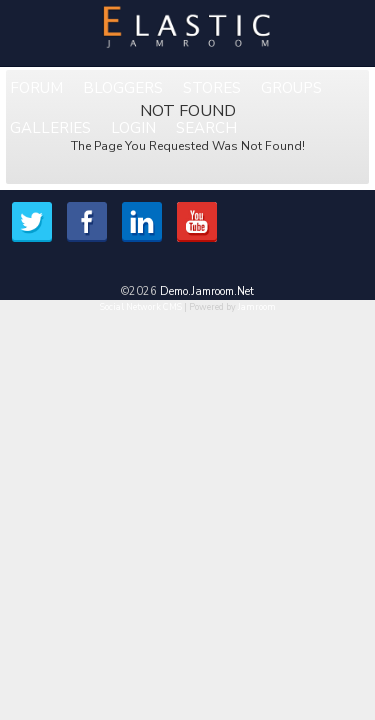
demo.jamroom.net (207, 291)
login (133, 128)
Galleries (50, 128)
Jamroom (257, 307)
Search (206, 128)
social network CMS (141, 307)
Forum (36, 88)
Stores (212, 88)
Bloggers (123, 88)
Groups (291, 88)
